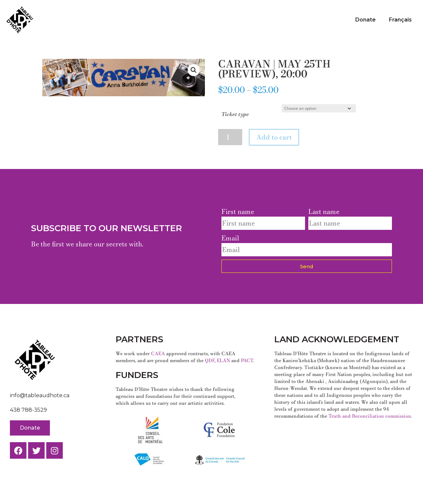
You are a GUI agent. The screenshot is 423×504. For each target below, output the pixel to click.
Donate (365, 20)
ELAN (223, 360)
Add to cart (274, 137)
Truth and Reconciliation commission (370, 416)
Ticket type (235, 114)
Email (230, 238)
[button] (194, 70)
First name (238, 212)
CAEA (158, 354)
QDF (210, 360)
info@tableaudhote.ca (40, 395)
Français (400, 20)
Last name (324, 212)
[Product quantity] (230, 137)
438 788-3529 (28, 410)
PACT (247, 360)
